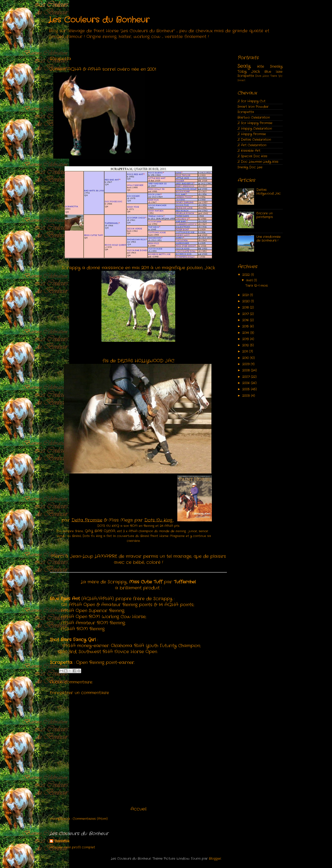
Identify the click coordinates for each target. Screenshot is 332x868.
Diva (258, 76)
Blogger (215, 859)
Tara (274, 76)
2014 (246, 333)
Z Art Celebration (252, 145)
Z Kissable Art (249, 151)
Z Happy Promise (252, 134)
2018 (246, 308)
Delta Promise (87, 520)
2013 (246, 339)
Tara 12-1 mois (256, 286)
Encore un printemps (265, 215)
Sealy (244, 66)
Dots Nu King (159, 520)
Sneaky (276, 66)
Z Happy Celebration (255, 129)
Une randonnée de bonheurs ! (268, 239)
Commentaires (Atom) (90, 819)
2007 (247, 377)
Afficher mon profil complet (72, 847)
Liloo (266, 76)
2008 (247, 370)
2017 (246, 314)
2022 (247, 275)
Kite (261, 66)
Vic (280, 76)
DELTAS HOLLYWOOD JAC (146, 361)
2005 (247, 389)
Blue (268, 72)
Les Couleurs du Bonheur (99, 20)
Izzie (279, 72)
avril (250, 280)
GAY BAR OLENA (100, 531)
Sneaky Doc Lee (250, 167)
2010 (246, 358)
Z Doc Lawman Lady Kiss (258, 162)
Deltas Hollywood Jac (269, 192)
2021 (246, 295)
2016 (246, 320)
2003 (247, 396)
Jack (256, 72)
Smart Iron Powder (253, 107)
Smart (241, 80)
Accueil (138, 809)
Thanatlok (62, 841)
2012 (246, 345)
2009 (246, 364)
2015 (246, 326)
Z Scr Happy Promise (255, 123)
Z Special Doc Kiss (252, 156)
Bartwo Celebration (254, 118)
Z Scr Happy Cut (251, 101)
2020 (247, 301)
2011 (246, 352)
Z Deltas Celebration (254, 140)
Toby (242, 72)
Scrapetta (246, 76)
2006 (247, 383)
